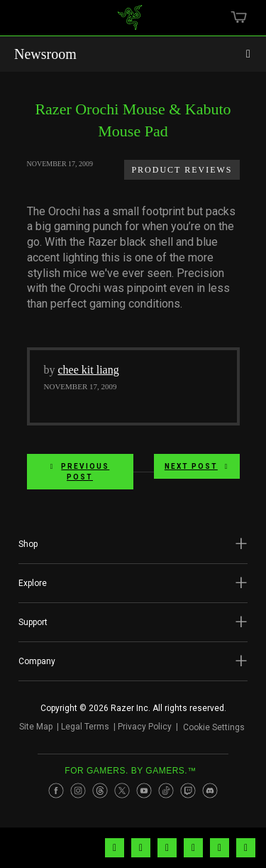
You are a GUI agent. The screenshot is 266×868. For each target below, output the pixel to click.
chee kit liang (89, 370)
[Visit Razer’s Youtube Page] (144, 791)
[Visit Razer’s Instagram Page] (78, 791)
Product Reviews (182, 170)
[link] (129, 23)
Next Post (197, 466)
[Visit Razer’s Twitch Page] (188, 791)
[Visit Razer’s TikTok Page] (166, 791)
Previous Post (80, 472)
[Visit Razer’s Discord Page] (210, 791)
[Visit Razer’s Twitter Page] (122, 791)
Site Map (36, 727)
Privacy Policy (145, 727)
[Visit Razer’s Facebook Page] (56, 791)
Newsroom (45, 54)
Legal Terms (85, 727)
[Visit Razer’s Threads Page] (100, 791)
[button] (133, 544)
